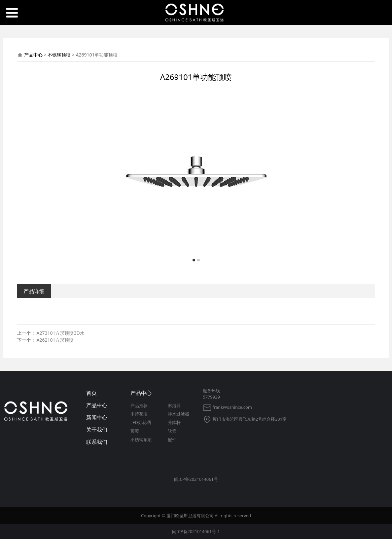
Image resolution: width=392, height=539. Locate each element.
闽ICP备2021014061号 (196, 479)
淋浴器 (174, 405)
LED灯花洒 (141, 422)
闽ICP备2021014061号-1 (196, 531)
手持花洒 (139, 414)
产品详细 (34, 291)
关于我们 (97, 430)
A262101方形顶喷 (55, 340)
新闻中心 (97, 417)
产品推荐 (139, 405)
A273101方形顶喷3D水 (60, 333)
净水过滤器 (178, 414)
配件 (172, 440)
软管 (172, 431)
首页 (91, 393)
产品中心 (33, 55)
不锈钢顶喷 (59, 55)
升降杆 (174, 422)
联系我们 (97, 442)
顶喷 (135, 431)
